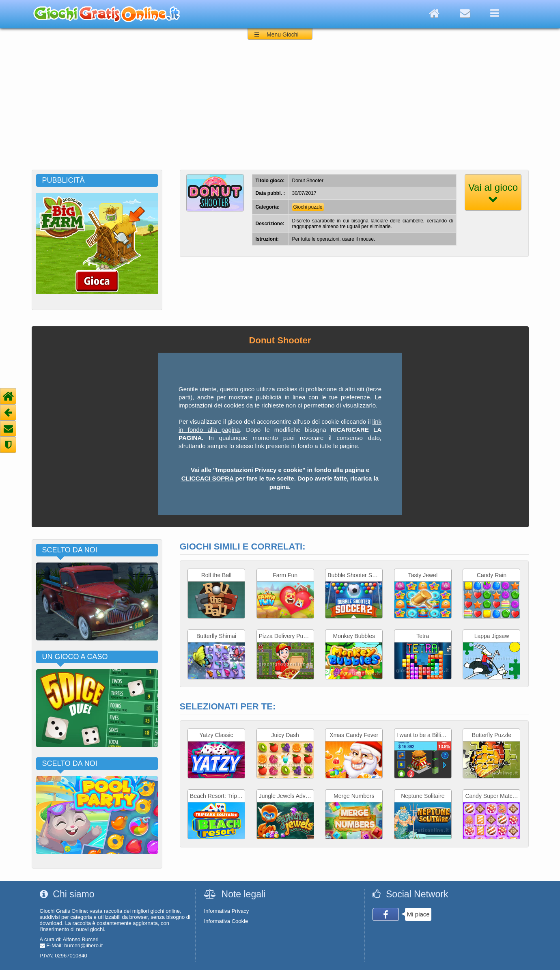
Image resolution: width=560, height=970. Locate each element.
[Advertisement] (280, 109)
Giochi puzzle (308, 207)
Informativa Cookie (226, 921)
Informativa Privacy (227, 911)
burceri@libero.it (83, 945)
